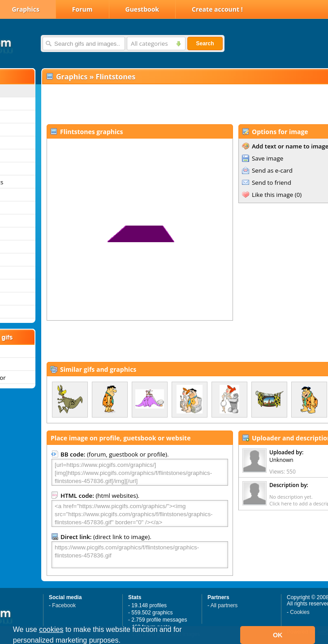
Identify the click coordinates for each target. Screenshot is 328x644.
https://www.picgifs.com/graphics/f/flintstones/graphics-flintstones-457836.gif (140, 555)
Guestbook (142, 9)
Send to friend (272, 183)
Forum (82, 9)
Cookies (300, 612)
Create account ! (217, 9)
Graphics (72, 77)
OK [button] (278, 635)
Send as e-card (272, 170)
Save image (268, 158)
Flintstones (115, 77)
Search (205, 44)
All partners (224, 605)
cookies (51, 629)
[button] (124, 641)
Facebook (64, 605)
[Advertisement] (160, 104)
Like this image (272, 195)
